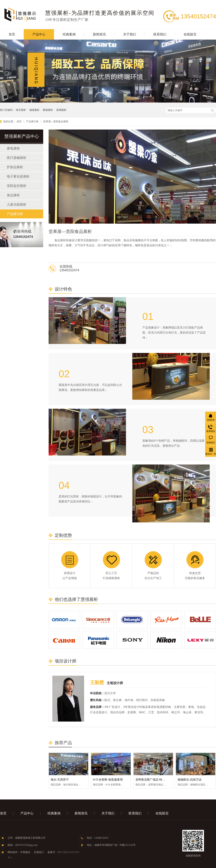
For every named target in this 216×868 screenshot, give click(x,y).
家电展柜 (13, 148)
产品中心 (39, 34)
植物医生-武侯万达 (190, 780)
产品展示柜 (33, 121)
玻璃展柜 (61, 110)
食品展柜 (13, 195)
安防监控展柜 (17, 186)
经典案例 (69, 34)
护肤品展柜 (15, 167)
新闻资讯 (99, 34)
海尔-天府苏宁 (60, 780)
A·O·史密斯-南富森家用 (108, 780)
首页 (12, 34)
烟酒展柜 (34, 110)
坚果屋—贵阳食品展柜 (56, 121)
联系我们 (160, 34)
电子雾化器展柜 (18, 176)
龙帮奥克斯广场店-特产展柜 (153, 780)
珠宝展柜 (21, 110)
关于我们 (130, 34)
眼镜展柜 (48, 110)
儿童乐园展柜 (17, 205)
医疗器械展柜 (17, 158)
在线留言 (190, 34)
